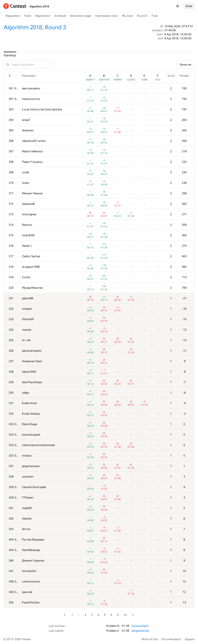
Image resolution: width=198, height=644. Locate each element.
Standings (10, 55)
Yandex (26, 639)
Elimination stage (81, 16)
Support (190, 639)
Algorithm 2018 (39, 6)
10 (125, 615)
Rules (28, 16)
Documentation (171, 639)
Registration (43, 16)
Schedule (60, 16)
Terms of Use (149, 639)
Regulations (13, 16)
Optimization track (107, 16)
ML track (127, 16)
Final (154, 16)
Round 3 (142, 16)
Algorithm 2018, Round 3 (35, 27)
